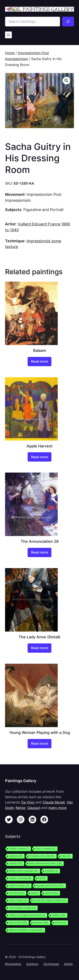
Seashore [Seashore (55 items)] (16, 856)
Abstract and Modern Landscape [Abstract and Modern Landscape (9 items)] (26, 930)
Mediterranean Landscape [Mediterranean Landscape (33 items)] (23, 871)
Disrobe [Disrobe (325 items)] (51, 893)
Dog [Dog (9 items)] (34, 893)
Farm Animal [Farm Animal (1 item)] (17, 893)
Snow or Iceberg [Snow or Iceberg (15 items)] (45, 849)
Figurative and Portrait (44, 210)
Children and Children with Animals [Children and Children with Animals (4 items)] (27, 915)
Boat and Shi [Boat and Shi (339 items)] (18, 923)
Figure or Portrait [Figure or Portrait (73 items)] (19, 886)
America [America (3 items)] (60, 923)
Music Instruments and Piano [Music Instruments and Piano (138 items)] (45, 863)
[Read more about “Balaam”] (39, 362)
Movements (13, 964)
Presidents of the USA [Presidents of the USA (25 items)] (42, 856)
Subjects (32, 964)
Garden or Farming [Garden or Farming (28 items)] (20, 878)
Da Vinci (28, 802)
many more (57, 808)
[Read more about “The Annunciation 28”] (39, 552)
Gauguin (34, 808)
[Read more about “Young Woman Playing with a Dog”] (39, 744)
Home (10, 53)
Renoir (21, 808)
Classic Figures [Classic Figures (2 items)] (18, 900)
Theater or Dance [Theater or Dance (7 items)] (19, 849)
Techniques (51, 964)
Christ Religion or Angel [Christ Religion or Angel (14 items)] (22, 908)
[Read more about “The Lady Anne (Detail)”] (39, 648)
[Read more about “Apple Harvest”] (39, 457)
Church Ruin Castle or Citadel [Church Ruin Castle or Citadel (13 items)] (50, 900)
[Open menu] (8, 35)
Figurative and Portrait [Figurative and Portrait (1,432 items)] (50, 886)
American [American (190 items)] (41, 923)
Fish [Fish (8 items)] (42, 878)
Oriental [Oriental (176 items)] (15, 863)
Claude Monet (54, 802)
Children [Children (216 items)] (58, 915)
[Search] (68, 22)
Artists (68, 964)
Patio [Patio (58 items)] (66, 856)
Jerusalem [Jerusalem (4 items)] (51, 871)
